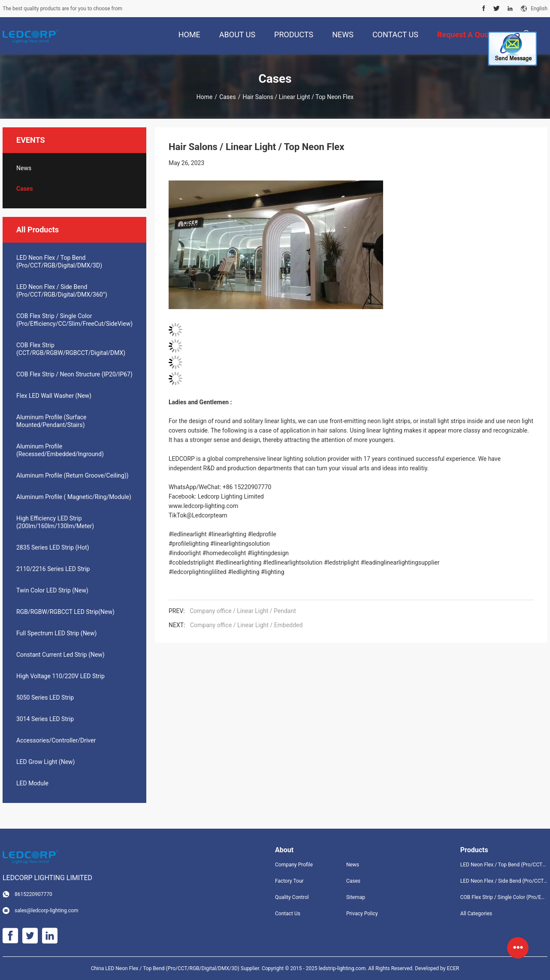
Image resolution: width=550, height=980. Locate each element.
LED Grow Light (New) (45, 762)
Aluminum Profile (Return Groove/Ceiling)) (73, 475)
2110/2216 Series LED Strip (53, 569)
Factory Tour (289, 881)
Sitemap (356, 897)
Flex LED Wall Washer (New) (54, 396)
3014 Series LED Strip (45, 719)
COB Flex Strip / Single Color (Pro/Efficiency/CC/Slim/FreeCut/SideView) (74, 320)
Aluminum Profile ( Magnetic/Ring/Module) (74, 497)
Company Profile (294, 865)
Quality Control (292, 897)
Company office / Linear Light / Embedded (246, 625)
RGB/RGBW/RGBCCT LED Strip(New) (65, 612)
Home (205, 97)
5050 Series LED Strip (45, 697)
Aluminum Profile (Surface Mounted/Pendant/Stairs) (51, 421)
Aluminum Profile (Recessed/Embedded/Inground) (60, 450)
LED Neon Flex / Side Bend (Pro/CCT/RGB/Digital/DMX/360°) (62, 291)
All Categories (476, 914)
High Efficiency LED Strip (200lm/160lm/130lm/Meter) (55, 522)
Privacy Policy (362, 914)
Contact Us (288, 914)
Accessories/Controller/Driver (56, 740)
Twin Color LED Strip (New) (52, 590)
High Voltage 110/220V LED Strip (60, 676)
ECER (453, 968)
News (24, 168)
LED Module (32, 783)
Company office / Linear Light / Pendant (243, 611)
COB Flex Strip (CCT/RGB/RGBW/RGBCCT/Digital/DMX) (71, 349)
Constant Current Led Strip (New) (60, 655)
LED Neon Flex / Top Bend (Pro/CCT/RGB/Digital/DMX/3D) (59, 262)
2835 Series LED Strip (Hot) (53, 547)
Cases (228, 97)
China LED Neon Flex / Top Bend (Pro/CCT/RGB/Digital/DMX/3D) (165, 968)
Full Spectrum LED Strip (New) (56, 633)
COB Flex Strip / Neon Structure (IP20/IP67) (74, 374)
